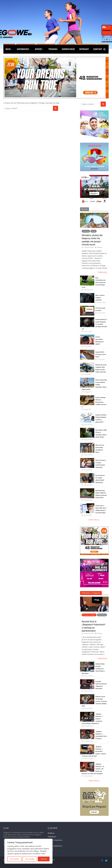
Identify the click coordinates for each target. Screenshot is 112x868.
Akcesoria (86, 231)
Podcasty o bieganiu (91, 593)
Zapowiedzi (23, 49)
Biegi (8, 49)
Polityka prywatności (55, 846)
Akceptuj (44, 859)
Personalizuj (14, 859)
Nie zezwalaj (30, 859)
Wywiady (84, 49)
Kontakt (98, 49)
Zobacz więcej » (94, 520)
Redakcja (99, 247)
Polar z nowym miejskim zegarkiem (100, 298)
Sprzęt (39, 49)
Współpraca (52, 837)
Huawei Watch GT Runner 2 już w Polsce (101, 354)
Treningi (53, 49)
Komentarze (68, 49)
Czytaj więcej (102, 272)
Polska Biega (102, 615)
